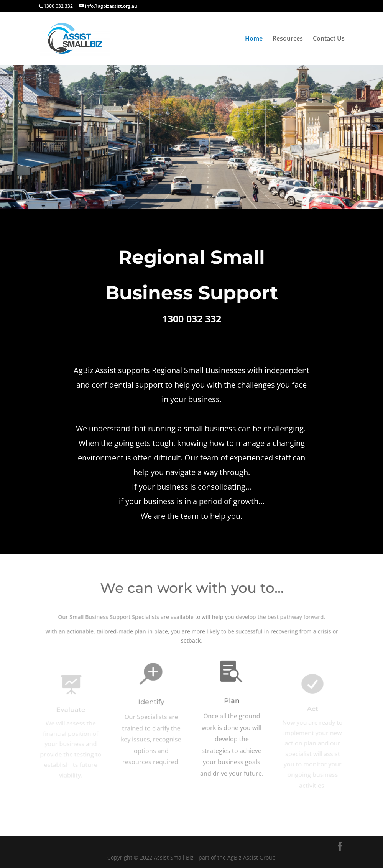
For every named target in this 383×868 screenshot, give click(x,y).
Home (254, 39)
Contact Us (329, 39)
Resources (288, 39)
